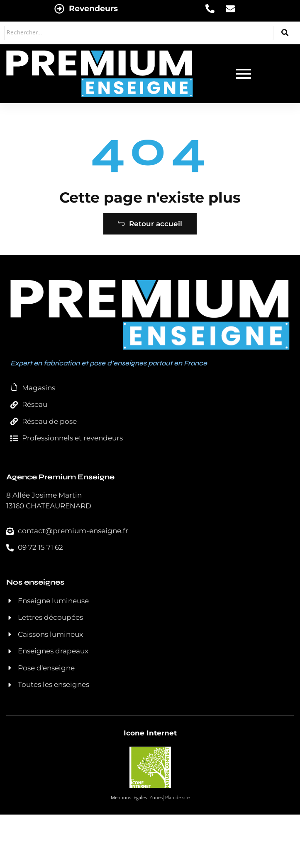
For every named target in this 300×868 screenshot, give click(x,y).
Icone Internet (150, 733)
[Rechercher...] (139, 33)
